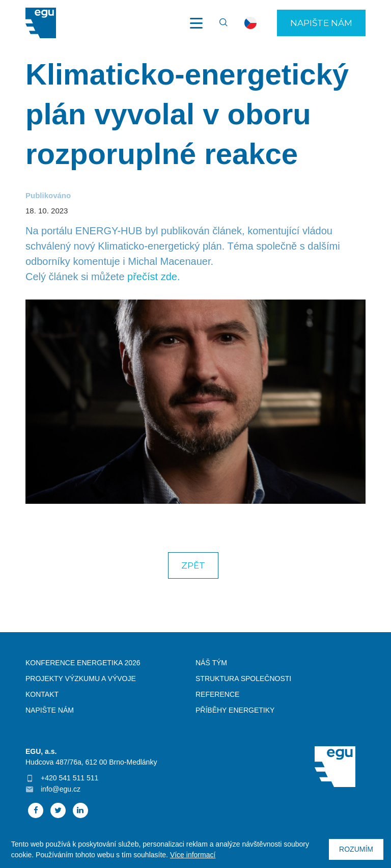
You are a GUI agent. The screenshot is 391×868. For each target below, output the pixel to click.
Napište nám (321, 23)
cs (250, 23)
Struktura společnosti (243, 679)
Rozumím (356, 849)
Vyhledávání (219, 23)
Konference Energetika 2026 (83, 663)
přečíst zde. (153, 277)
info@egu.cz (61, 789)
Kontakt (42, 694)
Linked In (80, 810)
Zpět (193, 565)
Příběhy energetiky (235, 710)
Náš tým (211, 663)
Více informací (193, 855)
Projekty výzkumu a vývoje (81, 679)
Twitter (58, 810)
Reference (217, 694)
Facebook (36, 810)
